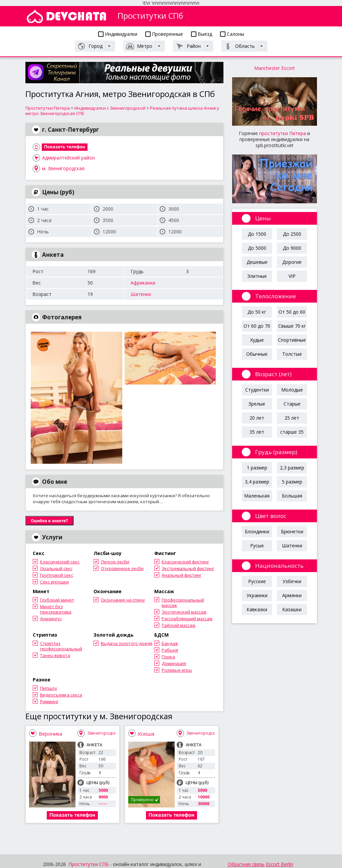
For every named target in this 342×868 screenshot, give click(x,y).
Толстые (292, 354)
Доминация (174, 663)
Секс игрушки (54, 582)
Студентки (257, 390)
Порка (168, 657)
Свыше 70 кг (292, 326)
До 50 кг (257, 312)
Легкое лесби (115, 562)
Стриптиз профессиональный (61, 646)
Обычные (257, 354)
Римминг (49, 701)
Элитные (257, 276)
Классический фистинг (185, 562)
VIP (292, 276)
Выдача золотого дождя (127, 643)
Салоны (232, 34)
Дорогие (292, 262)
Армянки (292, 595)
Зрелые (257, 404)
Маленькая (257, 496)
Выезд (202, 34)
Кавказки (257, 609)
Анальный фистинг (182, 575)
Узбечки (292, 581)
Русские (257, 581)
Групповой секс (57, 575)
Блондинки (257, 531)
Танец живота (55, 655)
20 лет (257, 418)
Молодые (292, 390)
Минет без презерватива (56, 609)
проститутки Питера (283, 133)
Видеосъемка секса (61, 695)
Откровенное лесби (122, 568)
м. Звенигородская (63, 168)
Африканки (143, 283)
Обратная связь (246, 864)
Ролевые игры (177, 670)
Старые (292, 404)
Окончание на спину (123, 600)
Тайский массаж (179, 625)
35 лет (257, 432)
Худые (257, 340)
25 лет (292, 418)
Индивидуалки (118, 34)
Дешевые (257, 262)
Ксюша (146, 734)
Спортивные (292, 340)
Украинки (257, 595)
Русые (257, 546)
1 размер (257, 468)
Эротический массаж (184, 612)
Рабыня (170, 650)
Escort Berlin (280, 864)
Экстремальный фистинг (188, 568)
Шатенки (141, 294)
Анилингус (51, 619)
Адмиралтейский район (68, 158)
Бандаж (170, 643)
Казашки (292, 609)
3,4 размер (257, 482)
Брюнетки (292, 531)
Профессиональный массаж (183, 603)
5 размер (292, 482)
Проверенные (164, 34)
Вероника (50, 734)
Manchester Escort (275, 68)
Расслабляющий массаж (187, 619)
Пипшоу (49, 688)
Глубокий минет (57, 600)
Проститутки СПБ (89, 864)
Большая (292, 496)
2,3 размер (292, 468)
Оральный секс (56, 568)
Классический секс (60, 562)
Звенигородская (104, 733)
